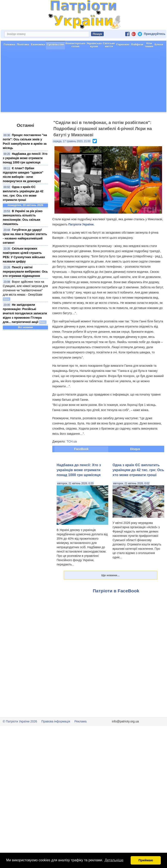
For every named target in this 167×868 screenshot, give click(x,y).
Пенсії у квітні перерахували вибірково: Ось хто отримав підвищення (25, 272)
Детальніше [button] (114, 860)
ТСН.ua (72, 441)
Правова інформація (56, 721)
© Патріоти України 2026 (20, 721)
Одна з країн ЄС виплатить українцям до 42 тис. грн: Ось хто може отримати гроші (138, 470)
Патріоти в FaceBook (116, 591)
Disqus (135, 449)
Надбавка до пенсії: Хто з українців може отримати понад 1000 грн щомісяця (25, 158)
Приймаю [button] (146, 860)
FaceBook (81, 449)
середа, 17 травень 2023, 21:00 (72, 141)
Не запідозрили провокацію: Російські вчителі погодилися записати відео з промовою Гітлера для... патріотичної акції (25, 313)
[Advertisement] (83, 82)
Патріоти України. (81, 224)
